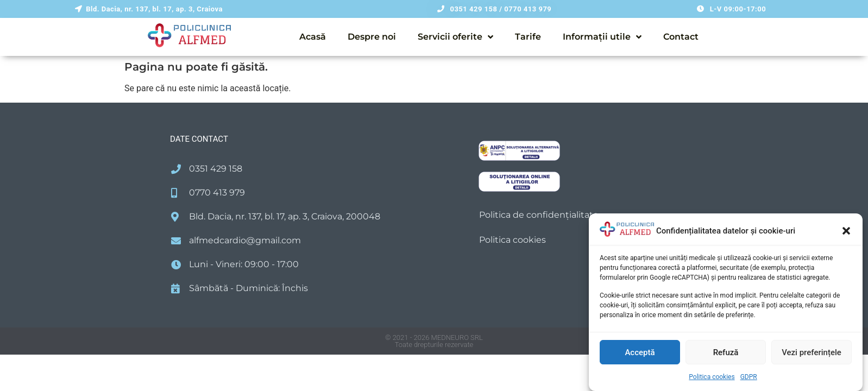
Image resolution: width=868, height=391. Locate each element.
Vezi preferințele (812, 352)
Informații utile (602, 37)
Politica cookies (712, 377)
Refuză (726, 352)
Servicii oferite (455, 37)
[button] (846, 231)
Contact (681, 37)
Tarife (528, 37)
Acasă (313, 37)
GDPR (749, 377)
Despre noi (372, 37)
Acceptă (640, 352)
